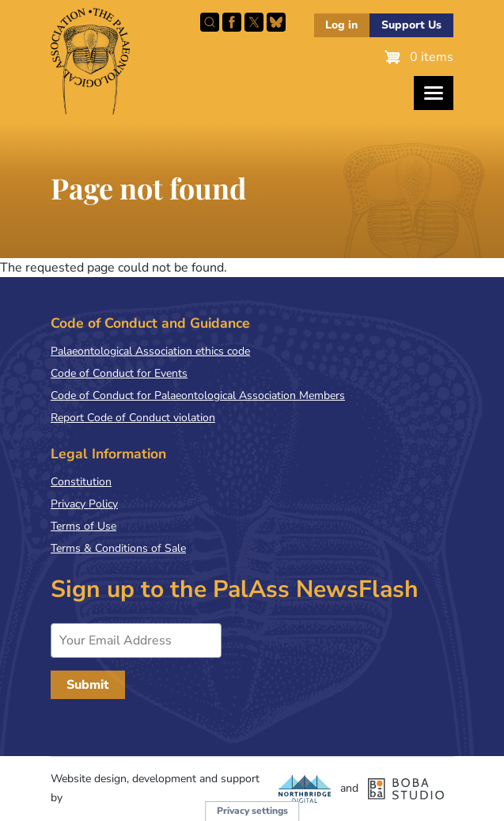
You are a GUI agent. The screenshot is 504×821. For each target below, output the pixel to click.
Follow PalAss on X (254, 22)
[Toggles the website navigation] (434, 93)
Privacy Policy (84, 504)
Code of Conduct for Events (119, 373)
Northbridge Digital (305, 789)
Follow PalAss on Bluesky (276, 22)
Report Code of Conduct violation (133, 418)
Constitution (81, 482)
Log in (341, 25)
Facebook (232, 22)
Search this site (210, 22)
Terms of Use (83, 526)
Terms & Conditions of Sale (118, 548)
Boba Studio (406, 789)
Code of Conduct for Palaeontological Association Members (198, 395)
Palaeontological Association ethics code (150, 351)
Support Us (411, 25)
